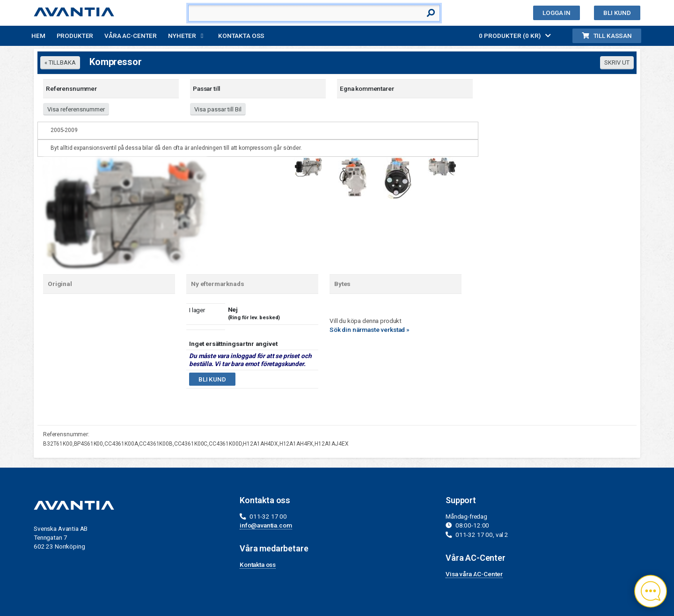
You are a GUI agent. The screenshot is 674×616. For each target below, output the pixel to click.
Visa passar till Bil (218, 109)
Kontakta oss (241, 36)
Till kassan (607, 36)
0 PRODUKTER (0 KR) (515, 36)
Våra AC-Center (131, 36)
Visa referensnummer (76, 109)
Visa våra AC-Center (474, 574)
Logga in (557, 13)
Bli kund (617, 13)
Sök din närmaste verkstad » (370, 330)
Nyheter (182, 36)
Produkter (75, 36)
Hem (38, 36)
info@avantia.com (266, 525)
